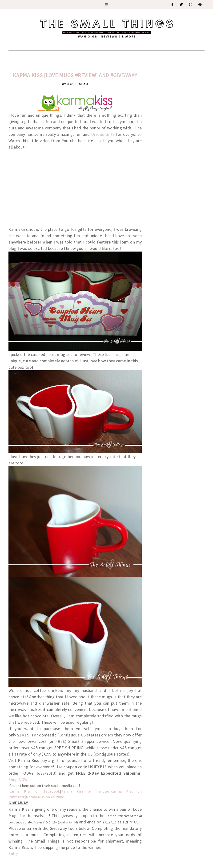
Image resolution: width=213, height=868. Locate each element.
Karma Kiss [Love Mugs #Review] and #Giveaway (75, 75)
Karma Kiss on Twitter (85, 791)
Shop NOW (18, 779)
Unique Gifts (103, 134)
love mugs (114, 354)
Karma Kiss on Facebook (34, 791)
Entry (13, 853)
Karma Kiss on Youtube (45, 797)
